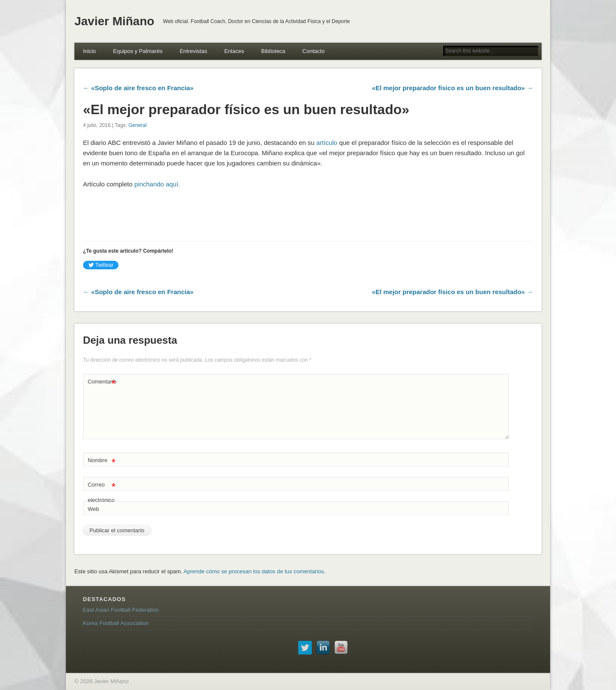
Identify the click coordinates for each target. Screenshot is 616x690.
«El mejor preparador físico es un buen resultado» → (452, 88)
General (138, 125)
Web (93, 509)
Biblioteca (273, 51)
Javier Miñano (114, 21)
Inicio (89, 51)
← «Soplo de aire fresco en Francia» (138, 88)
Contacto (314, 51)
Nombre (102, 461)
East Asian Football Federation (121, 610)
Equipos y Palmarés (138, 51)
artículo (327, 143)
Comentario (102, 382)
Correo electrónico (102, 490)
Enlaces (234, 51)
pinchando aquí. (157, 184)
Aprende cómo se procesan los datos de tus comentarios (254, 571)
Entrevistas (193, 51)
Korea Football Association (116, 623)
